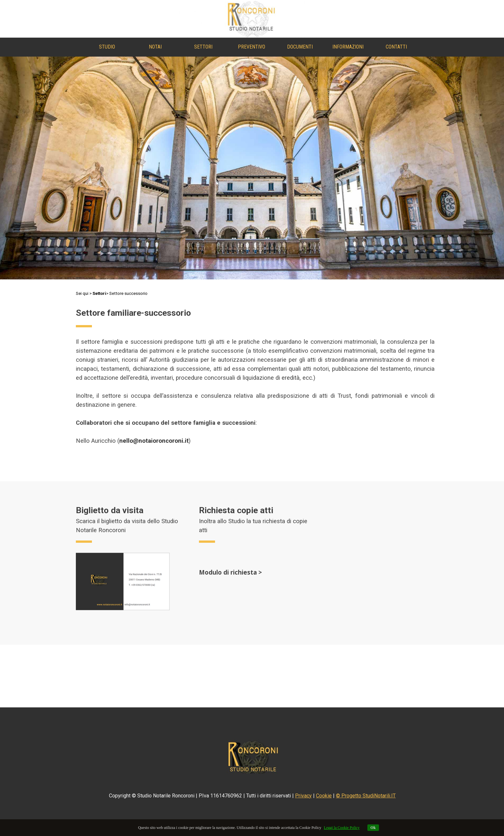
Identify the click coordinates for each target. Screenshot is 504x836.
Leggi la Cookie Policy (342, 828)
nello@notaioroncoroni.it (154, 441)
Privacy (303, 796)
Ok (373, 828)
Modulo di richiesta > (230, 572)
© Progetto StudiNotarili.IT (366, 796)
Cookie (324, 796)
